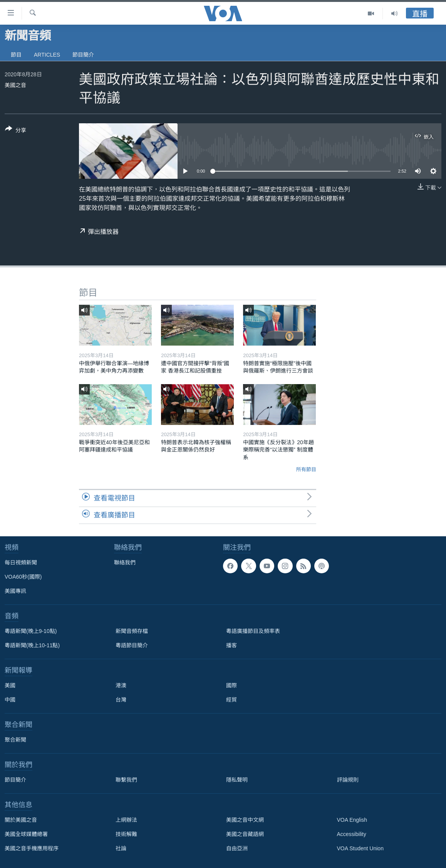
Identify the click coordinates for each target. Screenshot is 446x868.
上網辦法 (126, 820)
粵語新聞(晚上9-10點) (31, 631)
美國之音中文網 (245, 820)
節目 (16, 55)
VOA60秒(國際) (23, 577)
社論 (121, 848)
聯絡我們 (125, 562)
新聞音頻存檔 (132, 631)
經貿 (231, 700)
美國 (10, 685)
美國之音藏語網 (245, 834)
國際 (231, 685)
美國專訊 (15, 591)
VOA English (352, 820)
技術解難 (126, 834)
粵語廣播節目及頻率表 (253, 631)
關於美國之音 (21, 820)
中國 (10, 700)
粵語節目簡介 (132, 645)
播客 (231, 645)
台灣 (121, 700)
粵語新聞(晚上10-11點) (32, 645)
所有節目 (306, 469)
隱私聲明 (237, 780)
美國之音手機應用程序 (32, 848)
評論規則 (348, 780)
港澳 (121, 685)
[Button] (16, 131)
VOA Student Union (360, 848)
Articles (47, 55)
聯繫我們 (126, 780)
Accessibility (352, 834)
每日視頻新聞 (21, 562)
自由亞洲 (237, 848)
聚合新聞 (15, 740)
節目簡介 (83, 55)
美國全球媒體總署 (26, 834)
